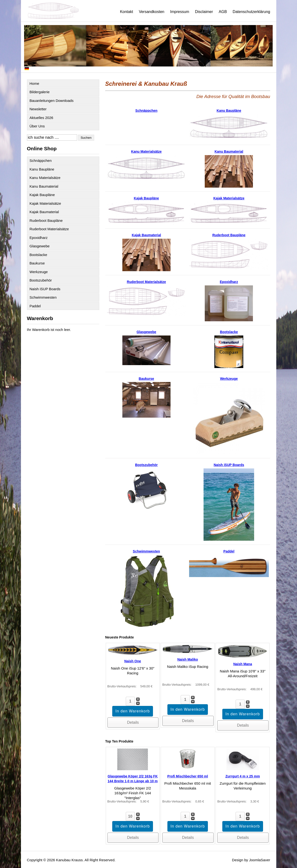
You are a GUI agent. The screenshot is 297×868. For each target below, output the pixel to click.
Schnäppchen (41, 161)
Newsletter (38, 109)
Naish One (133, 661)
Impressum (180, 12)
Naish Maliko (188, 659)
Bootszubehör (41, 280)
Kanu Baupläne (42, 169)
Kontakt (126, 12)
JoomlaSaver (260, 860)
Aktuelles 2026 (41, 118)
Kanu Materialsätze (45, 178)
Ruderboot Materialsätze (49, 229)
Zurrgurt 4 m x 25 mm (243, 776)
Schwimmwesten (43, 297)
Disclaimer (204, 12)
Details (133, 722)
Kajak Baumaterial (44, 212)
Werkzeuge (39, 272)
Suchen (86, 138)
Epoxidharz (39, 238)
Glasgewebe (40, 246)
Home (34, 83)
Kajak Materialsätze (45, 203)
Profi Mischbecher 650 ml (188, 776)
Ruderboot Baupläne (46, 220)
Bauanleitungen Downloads (52, 101)
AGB (223, 12)
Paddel (35, 306)
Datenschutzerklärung (251, 12)
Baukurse (37, 263)
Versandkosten (152, 12)
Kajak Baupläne (42, 195)
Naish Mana (243, 664)
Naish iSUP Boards (45, 289)
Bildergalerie (40, 92)
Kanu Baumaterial (44, 186)
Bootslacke (38, 255)
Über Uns (37, 126)
